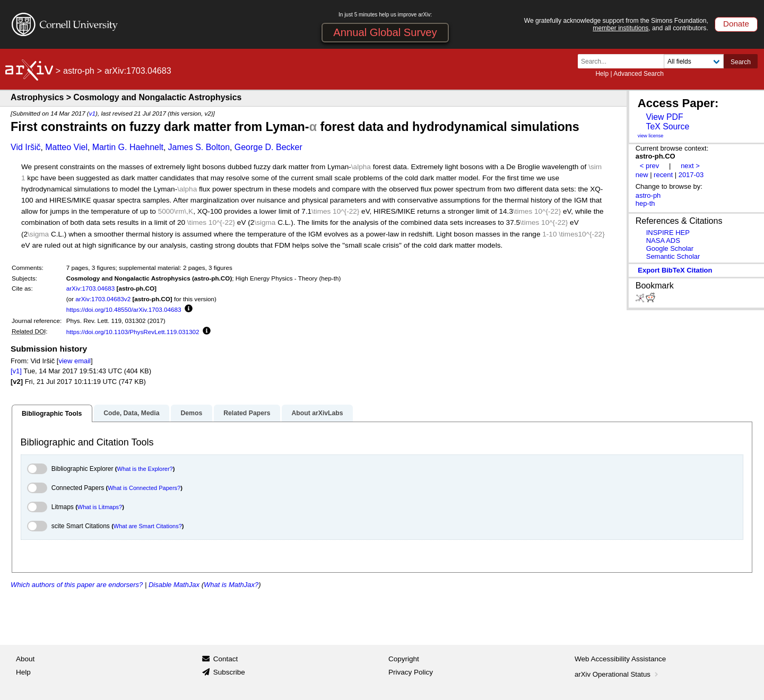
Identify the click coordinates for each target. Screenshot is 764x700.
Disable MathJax (174, 585)
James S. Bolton (199, 147)
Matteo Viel (66, 147)
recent (663, 175)
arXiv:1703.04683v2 (103, 299)
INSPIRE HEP (668, 233)
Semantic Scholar (673, 256)
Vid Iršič (26, 147)
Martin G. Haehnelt (128, 147)
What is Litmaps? (100, 507)
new (642, 175)
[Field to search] (694, 61)
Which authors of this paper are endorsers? (77, 585)
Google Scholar (670, 248)
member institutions (620, 28)
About (25, 659)
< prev (649, 166)
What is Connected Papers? (144, 488)
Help (602, 74)
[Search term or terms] (624, 61)
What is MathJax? (231, 585)
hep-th (645, 203)
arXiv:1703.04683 (91, 288)
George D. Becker (268, 147)
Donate (736, 24)
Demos (191, 413)
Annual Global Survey (385, 32)
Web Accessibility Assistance (620, 659)
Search (741, 62)
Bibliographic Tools (52, 414)
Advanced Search (639, 74)
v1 (92, 113)
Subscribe (229, 672)
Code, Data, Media (131, 413)
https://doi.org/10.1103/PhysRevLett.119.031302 (133, 332)
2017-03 (691, 175)
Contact (226, 659)
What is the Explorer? (145, 469)
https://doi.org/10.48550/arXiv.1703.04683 (124, 309)
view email (74, 361)
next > (690, 166)
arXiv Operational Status (617, 674)
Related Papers (247, 413)
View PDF (664, 117)
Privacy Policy (411, 672)
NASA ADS (663, 240)
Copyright (404, 659)
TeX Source (667, 126)
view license (651, 136)
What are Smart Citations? (148, 526)
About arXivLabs (317, 413)
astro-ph (79, 71)
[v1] (16, 371)
